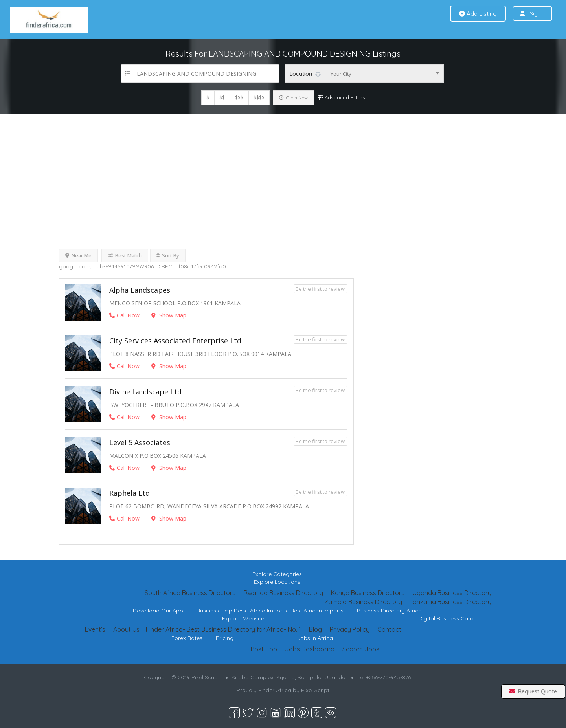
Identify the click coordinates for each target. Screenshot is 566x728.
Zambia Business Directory (363, 602)
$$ (222, 98)
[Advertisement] (283, 173)
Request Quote (533, 691)
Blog (315, 629)
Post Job (264, 649)
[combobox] (364, 73)
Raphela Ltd (130, 493)
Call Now (124, 315)
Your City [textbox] (341, 74)
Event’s (95, 629)
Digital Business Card (446, 618)
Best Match (125, 255)
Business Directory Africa (389, 611)
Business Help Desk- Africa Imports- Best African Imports (270, 611)
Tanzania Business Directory (451, 602)
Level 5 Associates (140, 442)
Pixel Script (315, 690)
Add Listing (478, 14)
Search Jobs (361, 649)
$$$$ (259, 98)
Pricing (225, 638)
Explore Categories (277, 574)
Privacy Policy (350, 629)
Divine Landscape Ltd (145, 392)
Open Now (293, 98)
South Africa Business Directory (190, 593)
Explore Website (243, 618)
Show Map (169, 315)
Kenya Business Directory (368, 593)
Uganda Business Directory (452, 593)
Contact (389, 629)
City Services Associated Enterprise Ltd (175, 341)
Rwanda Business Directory (283, 593)
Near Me (78, 255)
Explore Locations (277, 582)
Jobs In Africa (315, 638)
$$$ (239, 98)
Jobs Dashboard (310, 649)
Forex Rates (187, 638)
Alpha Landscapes (140, 290)
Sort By (168, 255)
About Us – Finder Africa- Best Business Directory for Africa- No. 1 (207, 629)
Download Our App (158, 611)
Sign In (538, 13)
